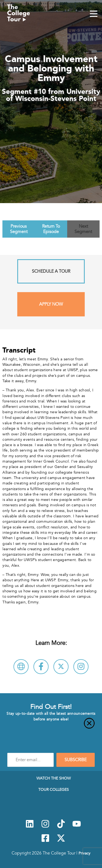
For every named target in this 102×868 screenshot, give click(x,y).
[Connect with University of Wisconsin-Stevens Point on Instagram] (81, 667)
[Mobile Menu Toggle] (94, 14)
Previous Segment (19, 229)
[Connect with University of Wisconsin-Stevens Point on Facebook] (41, 667)
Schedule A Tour (51, 271)
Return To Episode (51, 229)
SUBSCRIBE (76, 760)
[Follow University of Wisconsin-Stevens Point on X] (61, 667)
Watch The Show (54, 778)
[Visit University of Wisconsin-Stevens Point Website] (21, 667)
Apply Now (51, 304)
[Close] (51, 726)
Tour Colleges (54, 790)
